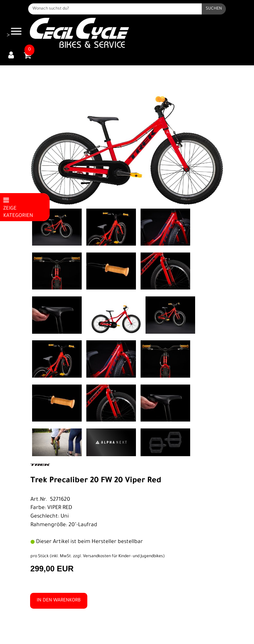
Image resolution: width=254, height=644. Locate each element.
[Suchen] (214, 9)
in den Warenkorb (59, 601)
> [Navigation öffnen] (14, 32)
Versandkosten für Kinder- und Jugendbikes (123, 557)
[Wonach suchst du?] (115, 9)
